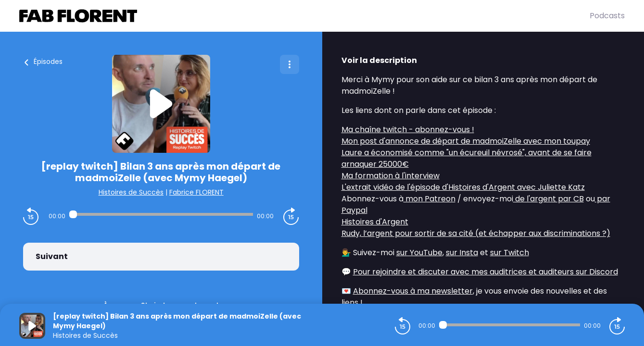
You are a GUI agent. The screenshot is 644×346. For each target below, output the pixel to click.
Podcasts (607, 16)
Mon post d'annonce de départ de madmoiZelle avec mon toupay (466, 141)
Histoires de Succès (131, 192)
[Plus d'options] (290, 64)
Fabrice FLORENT (196, 192)
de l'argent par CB (549, 199)
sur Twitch (510, 253)
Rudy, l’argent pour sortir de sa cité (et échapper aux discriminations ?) (476, 233)
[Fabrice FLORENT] (304, 16)
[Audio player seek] (161, 214)
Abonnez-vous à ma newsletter (413, 291)
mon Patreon (429, 199)
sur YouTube (419, 253)
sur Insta (462, 253)
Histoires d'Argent (375, 222)
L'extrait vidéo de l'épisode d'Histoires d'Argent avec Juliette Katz (463, 187)
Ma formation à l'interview (391, 176)
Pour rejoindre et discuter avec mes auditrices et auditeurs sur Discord (486, 272)
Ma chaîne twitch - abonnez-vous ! (408, 130)
